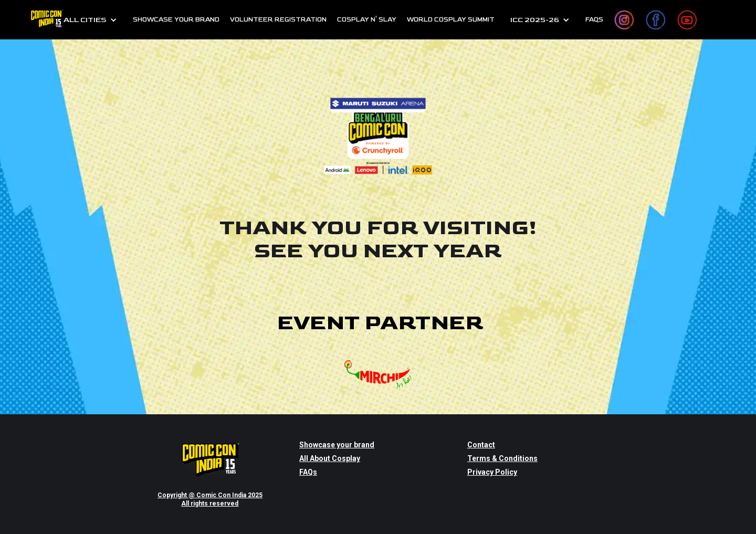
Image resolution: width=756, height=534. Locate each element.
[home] (47, 20)
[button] (90, 20)
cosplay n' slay (367, 20)
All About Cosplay (330, 458)
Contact (481, 445)
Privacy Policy (492, 472)
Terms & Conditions (502, 458)
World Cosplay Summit (451, 20)
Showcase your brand (337, 445)
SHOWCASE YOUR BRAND (176, 20)
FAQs (594, 20)
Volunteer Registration (278, 20)
